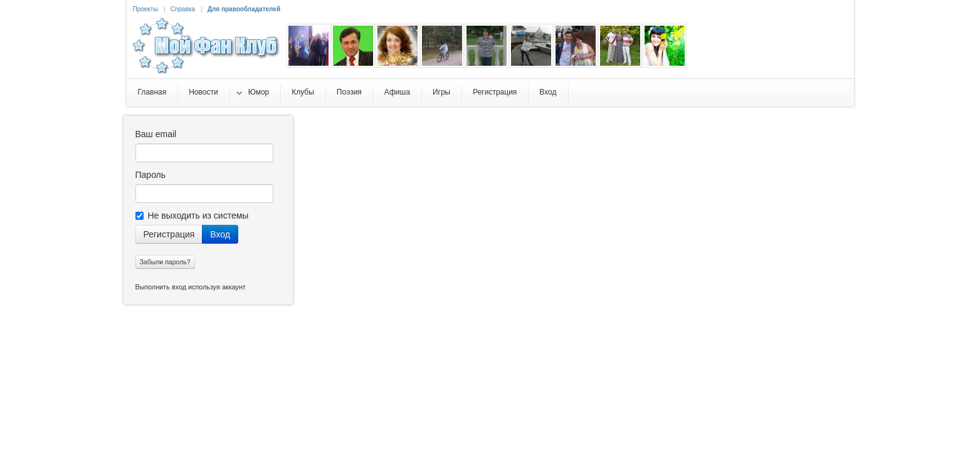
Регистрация (169, 234)
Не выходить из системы (192, 215)
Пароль (151, 175)
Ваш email (156, 134)
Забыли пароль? (165, 262)
